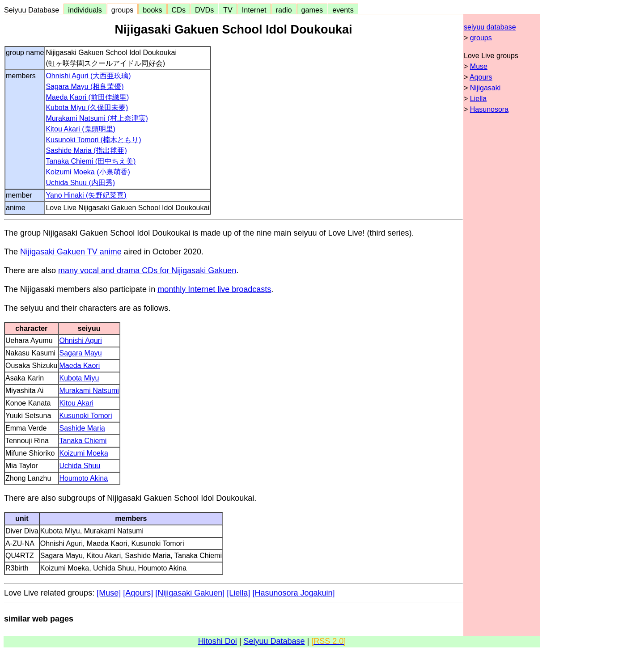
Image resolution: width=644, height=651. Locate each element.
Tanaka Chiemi (83, 441)
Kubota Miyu (79, 378)
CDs (179, 10)
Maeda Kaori (80, 366)
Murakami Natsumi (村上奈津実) (97, 118)
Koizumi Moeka (84, 453)
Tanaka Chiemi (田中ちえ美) (91, 161)
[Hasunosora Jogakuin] (293, 593)
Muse (479, 66)
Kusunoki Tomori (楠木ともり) (93, 140)
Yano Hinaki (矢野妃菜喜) (86, 195)
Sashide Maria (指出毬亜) (86, 150)
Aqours (481, 77)
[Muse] (109, 593)
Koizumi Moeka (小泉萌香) (88, 172)
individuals (85, 10)
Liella (478, 99)
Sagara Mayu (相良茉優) (85, 87)
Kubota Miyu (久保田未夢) (87, 108)
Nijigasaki (485, 88)
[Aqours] (138, 593)
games (312, 10)
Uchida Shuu (80, 466)
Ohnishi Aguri (81, 340)
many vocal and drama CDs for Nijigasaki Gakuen (147, 271)
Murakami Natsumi (89, 391)
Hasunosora (489, 109)
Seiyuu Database (34, 10)
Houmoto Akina (84, 478)
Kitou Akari (76, 403)
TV (228, 10)
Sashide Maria (82, 428)
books (152, 10)
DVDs (204, 10)
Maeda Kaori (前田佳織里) (87, 97)
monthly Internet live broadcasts (214, 289)
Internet (254, 10)
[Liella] (238, 593)
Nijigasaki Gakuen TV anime (71, 252)
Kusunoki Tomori (86, 416)
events (343, 10)
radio (284, 10)
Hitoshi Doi (218, 641)
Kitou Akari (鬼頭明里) (80, 129)
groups (123, 10)
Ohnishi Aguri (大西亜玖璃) (88, 76)
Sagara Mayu (81, 353)
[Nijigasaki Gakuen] (190, 593)
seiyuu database (490, 27)
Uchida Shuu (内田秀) (80, 183)
